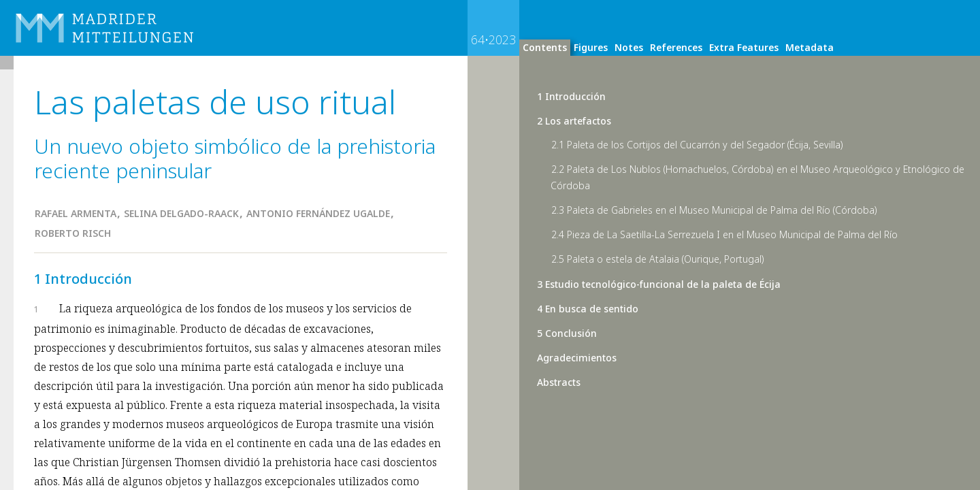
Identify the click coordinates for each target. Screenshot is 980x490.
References (676, 47)
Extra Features (744, 47)
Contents (545, 47)
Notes (629, 47)
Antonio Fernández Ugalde (318, 213)
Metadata (810, 47)
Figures (591, 47)
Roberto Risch (73, 233)
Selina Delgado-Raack (181, 213)
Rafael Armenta (76, 213)
